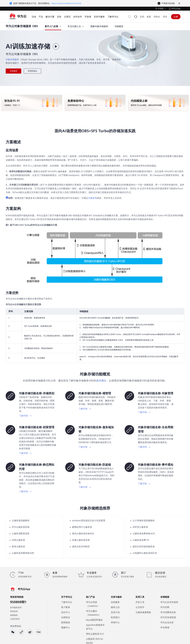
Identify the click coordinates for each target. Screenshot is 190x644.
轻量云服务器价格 (81, 540)
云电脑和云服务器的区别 (145, 553)
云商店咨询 (15, 619)
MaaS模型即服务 (94, 620)
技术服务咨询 (16, 608)
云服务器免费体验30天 (144, 533)
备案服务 (14, 615)
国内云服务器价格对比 (83, 533)
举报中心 (115, 622)
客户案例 (66, 607)
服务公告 (115, 607)
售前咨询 (14, 611)
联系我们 (115, 617)
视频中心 (66, 628)
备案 (149, 17)
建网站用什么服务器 (82, 527)
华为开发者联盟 (168, 617)
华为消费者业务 (168, 612)
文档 (142, 17)
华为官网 (165, 607)
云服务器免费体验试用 (23, 553)
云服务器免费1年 (141, 540)
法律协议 (66, 617)
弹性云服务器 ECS (95, 634)
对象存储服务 (12, 59)
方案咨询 (92, 198)
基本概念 (101, 381)
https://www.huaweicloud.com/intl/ (66, 3)
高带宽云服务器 (140, 527)
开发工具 (140, 602)
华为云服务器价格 (21, 527)
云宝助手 (140, 607)
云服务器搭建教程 (21, 520)
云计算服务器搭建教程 (144, 520)
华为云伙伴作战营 (169, 602)
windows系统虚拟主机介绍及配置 (89, 520)
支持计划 (115, 612)
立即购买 (13, 71)
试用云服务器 (18, 540)
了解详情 (25, 416)
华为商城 (165, 628)
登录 (165, 17)
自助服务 (115, 602)
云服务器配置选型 (21, 533)
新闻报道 (66, 622)
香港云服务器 (18, 546)
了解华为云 (67, 602)
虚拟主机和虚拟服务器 (144, 546)
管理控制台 (32, 71)
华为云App (176, 9)
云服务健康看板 (143, 612)
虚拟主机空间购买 (81, 546)
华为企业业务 (167, 622)
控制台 (157, 17)
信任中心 (66, 612)
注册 (176, 17)
